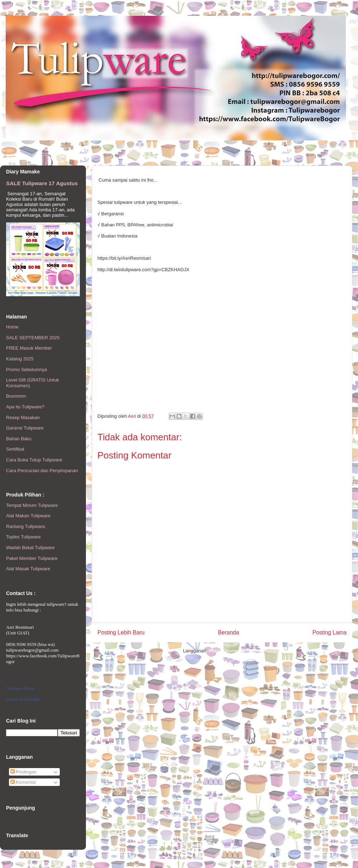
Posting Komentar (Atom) (235, 651)
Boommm (16, 396)
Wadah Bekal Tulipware (30, 548)
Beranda (229, 632)
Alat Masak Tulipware (28, 569)
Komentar (23, 782)
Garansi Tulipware (25, 428)
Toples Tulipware (23, 537)
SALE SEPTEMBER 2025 (33, 338)
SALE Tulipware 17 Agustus (42, 183)
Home (12, 327)
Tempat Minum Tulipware (32, 505)
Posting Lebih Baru (121, 632)
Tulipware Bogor (20, 689)
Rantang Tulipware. (26, 526)
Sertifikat (15, 449)
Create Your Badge (23, 699)
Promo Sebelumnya (26, 370)
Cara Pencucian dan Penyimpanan (42, 471)
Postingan (23, 772)
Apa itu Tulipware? (25, 407)
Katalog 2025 (20, 359)
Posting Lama (330, 632)
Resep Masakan (23, 418)
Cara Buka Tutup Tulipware (34, 460)
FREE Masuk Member (29, 348)
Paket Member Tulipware (32, 558)
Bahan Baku (19, 439)
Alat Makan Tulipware (28, 516)
